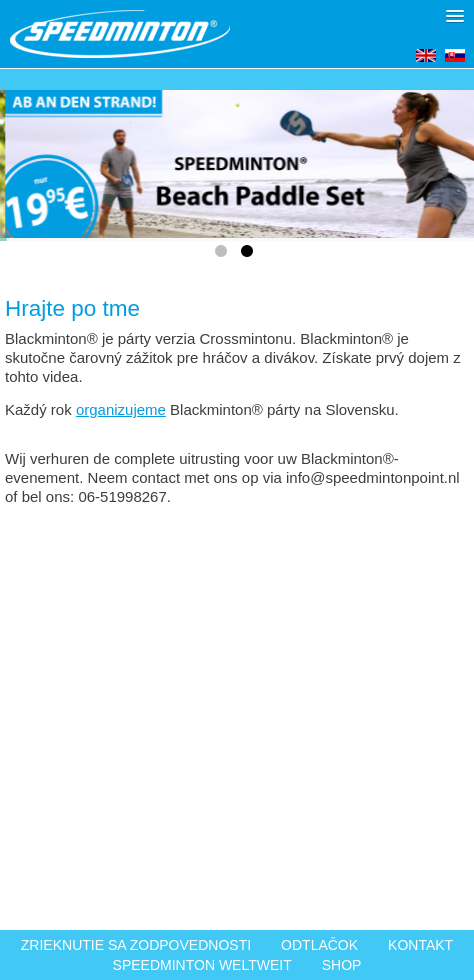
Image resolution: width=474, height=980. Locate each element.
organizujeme (121, 409)
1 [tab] (224, 255)
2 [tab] (250, 255)
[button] (455, 16)
